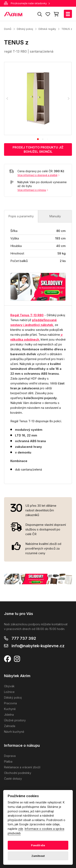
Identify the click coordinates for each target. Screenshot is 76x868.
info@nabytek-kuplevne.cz (38, 646)
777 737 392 (24, 638)
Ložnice (9, 692)
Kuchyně (10, 709)
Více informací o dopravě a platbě (38, 175)
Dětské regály (47, 29)
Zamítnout (38, 856)
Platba (8, 761)
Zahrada (10, 726)
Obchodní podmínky (18, 773)
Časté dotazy (13, 779)
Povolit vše (38, 845)
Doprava (10, 756)
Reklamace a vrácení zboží (22, 767)
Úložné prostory (15, 720)
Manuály (55, 216)
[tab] (38, 139)
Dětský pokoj (25, 29)
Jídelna (9, 715)
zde (21, 829)
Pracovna (10, 703)
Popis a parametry (21, 216)
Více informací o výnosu (33, 190)
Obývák (9, 686)
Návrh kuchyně (14, 732)
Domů (8, 29)
